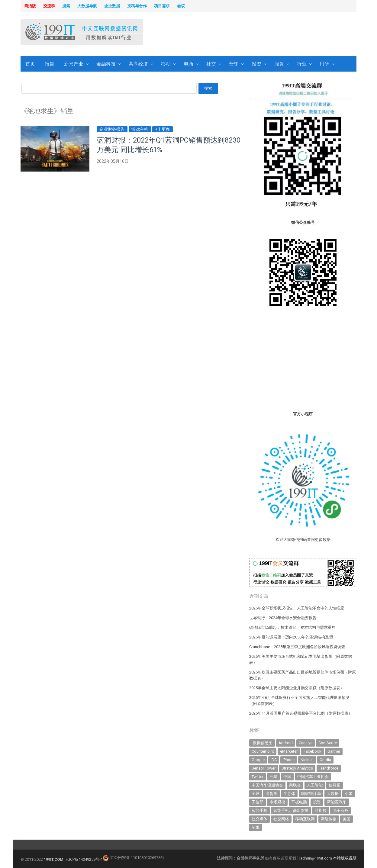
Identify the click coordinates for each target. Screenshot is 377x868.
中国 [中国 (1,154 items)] (287, 777)
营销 (234, 64)
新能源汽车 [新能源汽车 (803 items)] (337, 802)
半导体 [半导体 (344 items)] (289, 794)
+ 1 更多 (163, 129)
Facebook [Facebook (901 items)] (313, 751)
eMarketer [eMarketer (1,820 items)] (289, 751)
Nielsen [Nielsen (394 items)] (307, 760)
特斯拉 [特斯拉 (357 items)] (321, 810)
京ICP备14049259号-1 (84, 859)
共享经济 (138, 64)
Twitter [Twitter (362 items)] (258, 777)
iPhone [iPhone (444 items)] (289, 760)
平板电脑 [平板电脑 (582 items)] (299, 802)
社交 (211, 64)
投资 (256, 64)
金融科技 (106, 64)
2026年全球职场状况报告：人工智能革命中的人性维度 (297, 608)
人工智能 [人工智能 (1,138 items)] (315, 785)
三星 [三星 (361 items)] (273, 777)
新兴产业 (74, 64)
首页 (30, 64)
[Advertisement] (266, 33)
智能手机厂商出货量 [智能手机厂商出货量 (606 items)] (291, 810)
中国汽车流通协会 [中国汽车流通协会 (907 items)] (267, 785)
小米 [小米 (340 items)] (349, 794)
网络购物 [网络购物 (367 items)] (329, 819)
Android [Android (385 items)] (286, 743)
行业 (302, 64)
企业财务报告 (112, 129)
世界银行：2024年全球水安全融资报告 (283, 618)
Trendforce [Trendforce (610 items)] (329, 768)
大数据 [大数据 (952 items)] (333, 794)
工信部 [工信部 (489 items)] (258, 802)
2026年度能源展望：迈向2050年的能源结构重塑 (291, 637)
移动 (166, 64)
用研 (324, 64)
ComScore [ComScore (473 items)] (328, 743)
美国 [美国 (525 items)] (346, 819)
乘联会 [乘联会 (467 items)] (295, 785)
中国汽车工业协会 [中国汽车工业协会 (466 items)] (313, 777)
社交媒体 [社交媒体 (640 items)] (259, 819)
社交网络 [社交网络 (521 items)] (281, 819)
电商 (188, 64)
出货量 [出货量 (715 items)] (271, 794)
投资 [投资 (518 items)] (317, 802)
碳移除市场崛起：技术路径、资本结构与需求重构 (292, 627)
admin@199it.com (317, 858)
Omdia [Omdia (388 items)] (325, 760)
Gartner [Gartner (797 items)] (334, 751)
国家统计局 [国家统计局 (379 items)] (311, 794)
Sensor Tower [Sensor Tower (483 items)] (264, 768)
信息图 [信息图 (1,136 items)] (335, 785)
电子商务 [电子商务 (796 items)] (340, 810)
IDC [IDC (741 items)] (274, 760)
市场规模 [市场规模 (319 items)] (277, 802)
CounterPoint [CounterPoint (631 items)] (263, 751)
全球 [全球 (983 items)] (256, 794)
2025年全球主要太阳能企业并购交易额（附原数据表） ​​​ (297, 688)
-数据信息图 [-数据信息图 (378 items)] (262, 743)
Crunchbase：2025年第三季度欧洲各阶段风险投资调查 (297, 647)
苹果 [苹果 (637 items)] (256, 827)
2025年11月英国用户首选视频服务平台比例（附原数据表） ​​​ (301, 713)
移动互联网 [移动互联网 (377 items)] (305, 819)
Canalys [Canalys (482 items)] (306, 743)
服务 (279, 64)
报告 (50, 64)
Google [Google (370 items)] (258, 760)
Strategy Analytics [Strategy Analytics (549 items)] (297, 768)
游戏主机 (140, 129)
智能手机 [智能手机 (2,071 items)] (259, 810)
